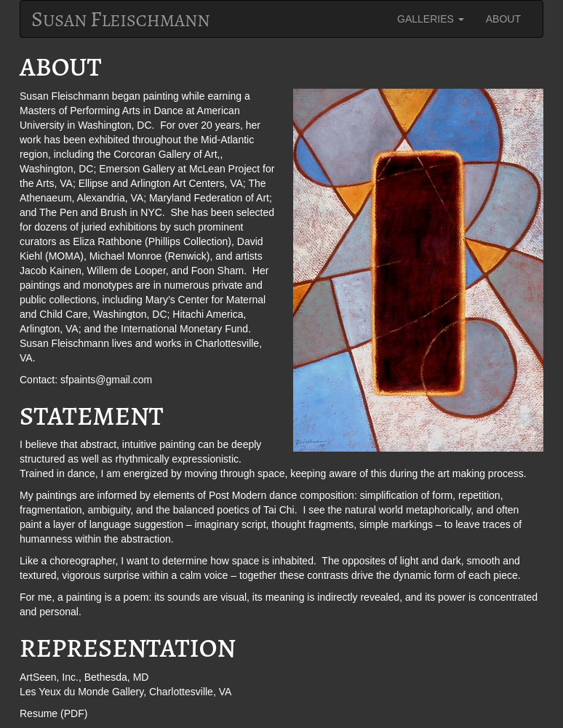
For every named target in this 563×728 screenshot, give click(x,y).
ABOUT (503, 19)
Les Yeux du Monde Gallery (81, 692)
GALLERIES (431, 19)
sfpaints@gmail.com (106, 380)
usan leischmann (121, 19)
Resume (39, 713)
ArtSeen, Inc (48, 677)
